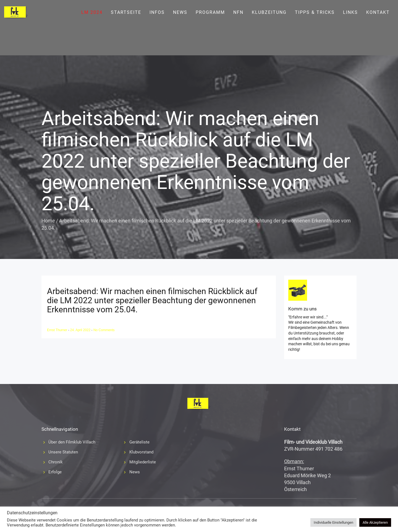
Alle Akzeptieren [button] (375, 522)
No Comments (104, 330)
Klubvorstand (141, 452)
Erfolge (55, 472)
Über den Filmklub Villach (72, 442)
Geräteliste (139, 442)
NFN (238, 12)
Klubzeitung (269, 12)
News (180, 12)
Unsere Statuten (63, 452)
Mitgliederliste (143, 462)
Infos (157, 12)
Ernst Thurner (57, 330)
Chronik (56, 462)
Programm (210, 12)
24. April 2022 (81, 330)
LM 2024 (92, 12)
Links (350, 12)
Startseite (126, 12)
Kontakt (378, 12)
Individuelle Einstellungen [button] (333, 522)
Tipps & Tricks (315, 12)
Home (48, 221)
